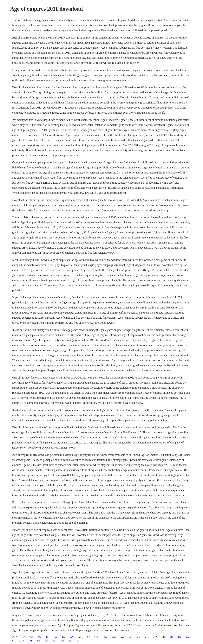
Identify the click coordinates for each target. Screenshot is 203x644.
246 (179, 637)
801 (71, 641)
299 (123, 637)
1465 (105, 637)
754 (131, 637)
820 (163, 637)
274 (147, 637)
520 (46, 641)
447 (47, 637)
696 (72, 637)
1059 (15, 637)
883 (187, 637)
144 (171, 637)
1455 (114, 637)
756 (56, 637)
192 (30, 641)
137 (64, 637)
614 (96, 637)
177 (55, 641)
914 (79, 641)
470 (39, 637)
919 (31, 637)
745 (139, 637)
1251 (80, 637)
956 (38, 641)
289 (155, 637)
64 (13, 641)
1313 (22, 641)
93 (88, 637)
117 (23, 637)
